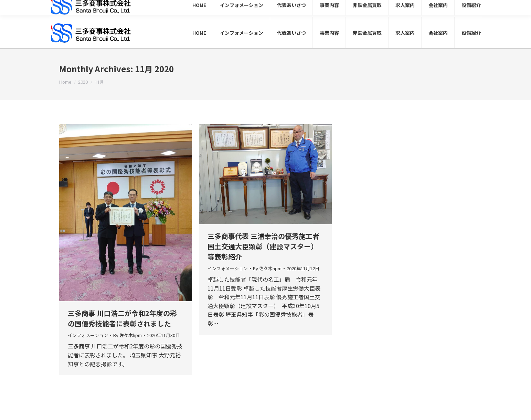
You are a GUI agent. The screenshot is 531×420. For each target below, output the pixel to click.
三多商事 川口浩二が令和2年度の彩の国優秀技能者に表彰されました (122, 318)
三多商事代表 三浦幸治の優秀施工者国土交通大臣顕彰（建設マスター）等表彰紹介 (263, 246)
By (128, 335)
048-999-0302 (385, 9)
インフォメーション (88, 335)
